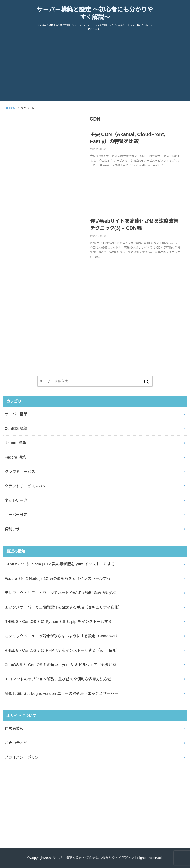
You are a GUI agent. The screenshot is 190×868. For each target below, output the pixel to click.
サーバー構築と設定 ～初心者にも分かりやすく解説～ (95, 14)
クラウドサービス (20, 472)
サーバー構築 (16, 415)
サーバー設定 (16, 515)
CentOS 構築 (16, 429)
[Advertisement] (95, 69)
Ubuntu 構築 (15, 443)
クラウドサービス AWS (25, 486)
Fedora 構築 (15, 458)
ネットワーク (16, 501)
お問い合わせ (16, 743)
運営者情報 (14, 729)
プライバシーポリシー (24, 758)
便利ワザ (12, 529)
